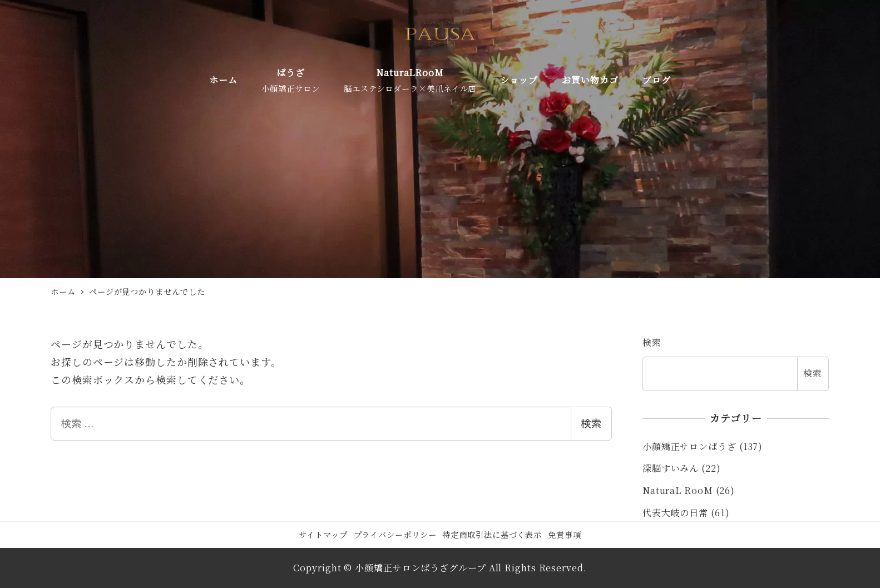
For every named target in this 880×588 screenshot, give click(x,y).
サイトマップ (323, 534)
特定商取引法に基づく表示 (492, 534)
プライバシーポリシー (395, 534)
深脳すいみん (671, 468)
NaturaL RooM (678, 490)
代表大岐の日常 (675, 513)
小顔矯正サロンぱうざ (689, 446)
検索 (591, 424)
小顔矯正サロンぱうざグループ (421, 568)
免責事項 (565, 534)
